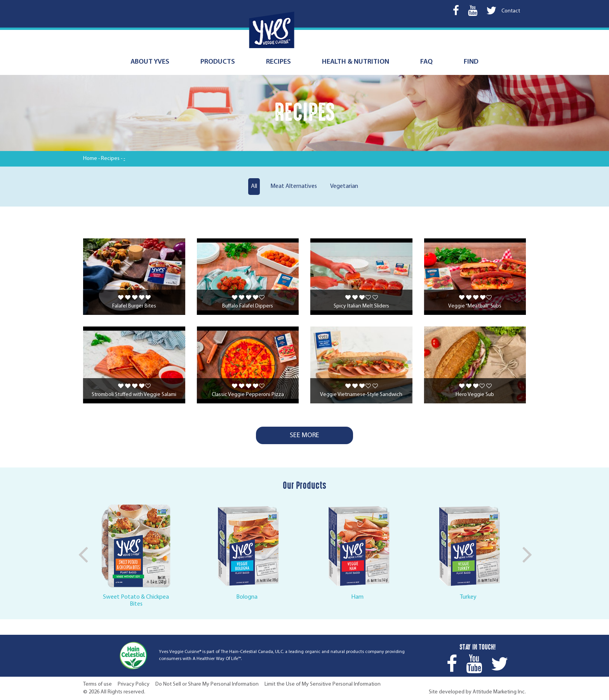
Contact (511, 11)
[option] (138, 554)
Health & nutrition (356, 62)
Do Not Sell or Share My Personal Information (207, 684)
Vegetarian (344, 186)
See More (304, 435)
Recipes (278, 62)
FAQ (426, 62)
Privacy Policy (134, 684)
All (254, 186)
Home (90, 159)
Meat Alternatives (294, 186)
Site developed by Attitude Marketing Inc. (477, 692)
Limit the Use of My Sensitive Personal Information (323, 684)
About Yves (150, 62)
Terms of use (97, 684)
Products (218, 62)
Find (471, 62)
